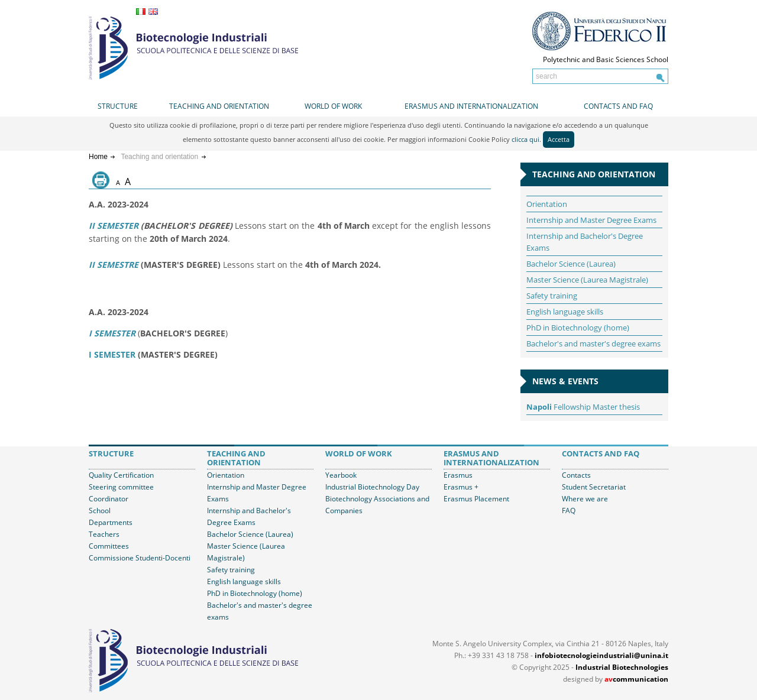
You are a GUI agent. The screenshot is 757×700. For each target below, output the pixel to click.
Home (98, 157)
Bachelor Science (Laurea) (571, 264)
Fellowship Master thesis (583, 407)
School (100, 511)
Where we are (585, 499)
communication (636, 679)
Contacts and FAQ (618, 106)
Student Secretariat (594, 487)
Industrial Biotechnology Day (372, 487)
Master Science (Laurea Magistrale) (587, 280)
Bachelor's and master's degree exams (593, 343)
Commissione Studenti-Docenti (140, 558)
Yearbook (341, 475)
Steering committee (121, 487)
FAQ (569, 511)
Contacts (576, 475)
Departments (111, 522)
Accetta (559, 139)
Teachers (104, 534)
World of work (333, 106)
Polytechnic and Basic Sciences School (606, 59)
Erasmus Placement (476, 499)
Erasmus (458, 475)
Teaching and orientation (219, 106)
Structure (118, 106)
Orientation (547, 204)
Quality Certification (121, 475)
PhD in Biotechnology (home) (578, 328)
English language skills (565, 312)
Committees (109, 546)
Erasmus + (461, 487)
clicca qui (525, 139)
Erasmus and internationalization (471, 106)
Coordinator (109, 499)
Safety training (552, 296)
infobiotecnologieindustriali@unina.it (601, 655)
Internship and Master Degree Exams (591, 220)
